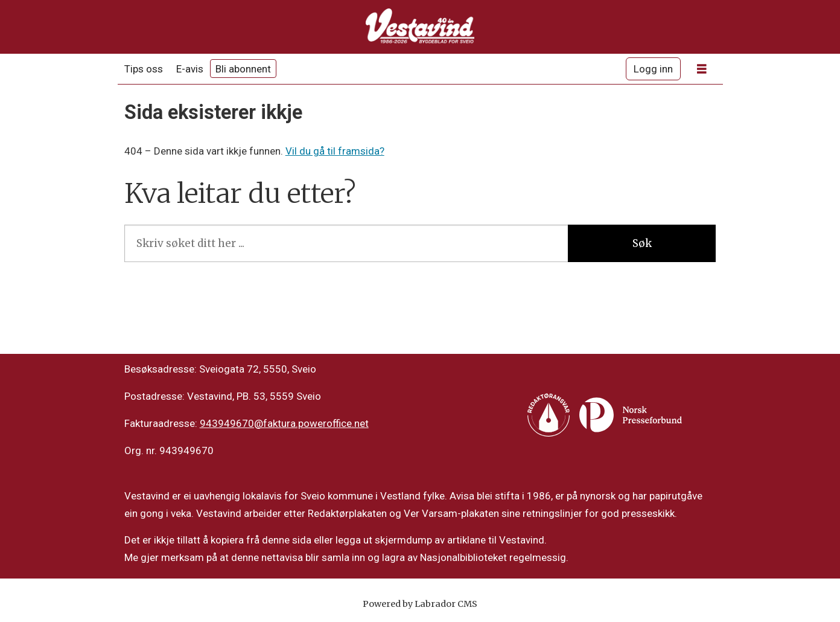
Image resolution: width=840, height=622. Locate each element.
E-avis (190, 69)
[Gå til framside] (420, 27)
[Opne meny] (702, 69)
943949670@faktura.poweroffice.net (284, 423)
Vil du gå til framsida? (335, 151)
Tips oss (144, 69)
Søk (642, 243)
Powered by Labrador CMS (420, 604)
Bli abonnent (243, 69)
